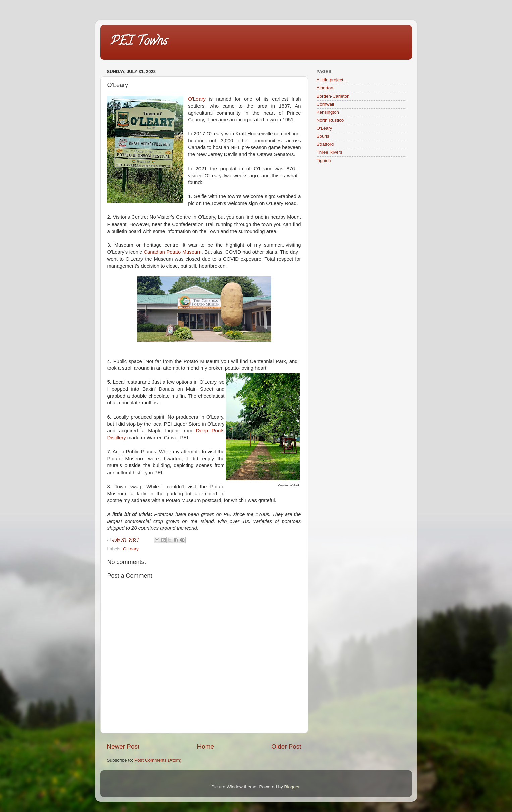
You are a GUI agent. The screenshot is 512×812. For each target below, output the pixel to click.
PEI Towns (139, 42)
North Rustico (330, 120)
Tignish (324, 160)
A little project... (332, 80)
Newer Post (123, 746)
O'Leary (197, 99)
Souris (323, 136)
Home (206, 746)
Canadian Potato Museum (172, 252)
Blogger (292, 787)
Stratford (325, 144)
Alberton (325, 88)
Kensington (328, 112)
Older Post (286, 746)
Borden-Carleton (333, 96)
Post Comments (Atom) (158, 760)
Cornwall (325, 104)
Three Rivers (329, 152)
